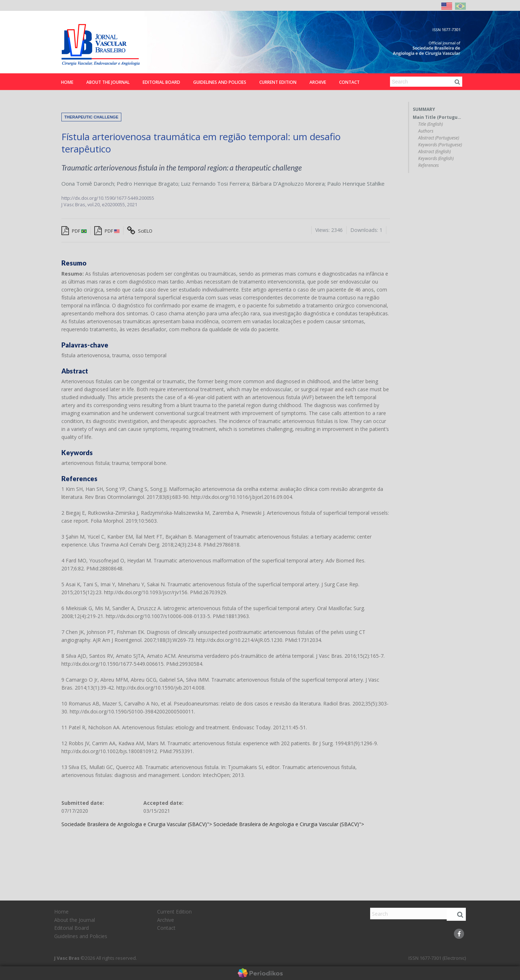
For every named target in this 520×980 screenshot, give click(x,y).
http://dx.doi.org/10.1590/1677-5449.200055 (108, 198)
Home (67, 82)
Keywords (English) (436, 159)
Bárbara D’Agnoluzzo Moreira (288, 184)
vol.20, (95, 204)
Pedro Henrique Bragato (148, 184)
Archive (318, 82)
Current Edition (278, 82)
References (428, 165)
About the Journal (108, 82)
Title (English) (430, 124)
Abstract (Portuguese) (439, 138)
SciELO (140, 231)
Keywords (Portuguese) (440, 145)
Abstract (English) (434, 152)
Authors (426, 131)
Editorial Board (161, 82)
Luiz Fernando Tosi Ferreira (215, 184)
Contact (349, 82)
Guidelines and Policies (220, 82)
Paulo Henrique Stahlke (356, 184)
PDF (74, 231)
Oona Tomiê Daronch (88, 184)
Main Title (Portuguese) (437, 117)
